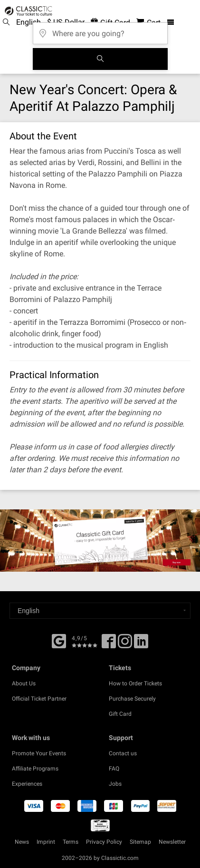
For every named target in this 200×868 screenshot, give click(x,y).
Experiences (27, 784)
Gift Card (120, 714)
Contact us (123, 753)
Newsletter (172, 842)
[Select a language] (100, 611)
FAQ (114, 769)
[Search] (100, 59)
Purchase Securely (132, 699)
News (22, 842)
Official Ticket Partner (39, 699)
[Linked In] (141, 644)
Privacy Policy (104, 842)
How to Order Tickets (135, 683)
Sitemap (140, 842)
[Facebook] (59, 640)
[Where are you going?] (100, 30)
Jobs (115, 784)
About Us (24, 683)
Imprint (46, 842)
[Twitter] (125, 644)
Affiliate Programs (35, 769)
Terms (71, 842)
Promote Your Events (39, 753)
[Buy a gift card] (100, 541)
